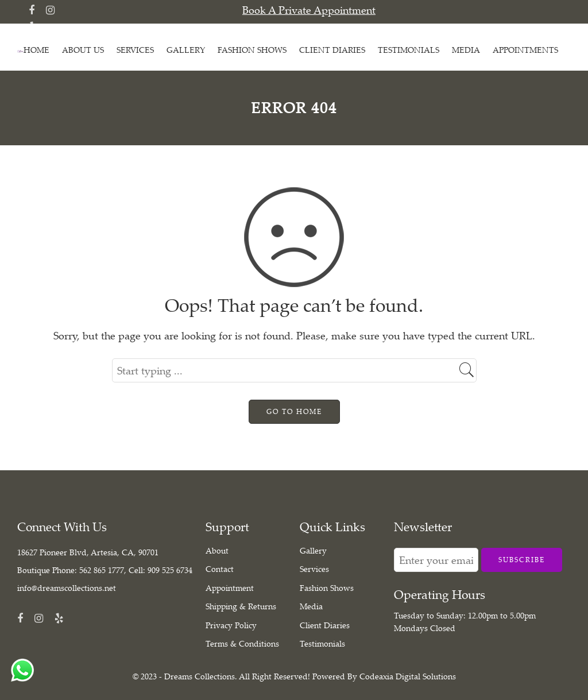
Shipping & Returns (241, 606)
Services (314, 569)
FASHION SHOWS (252, 50)
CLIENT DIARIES (332, 50)
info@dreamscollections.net (67, 588)
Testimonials (322, 643)
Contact (220, 569)
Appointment (230, 588)
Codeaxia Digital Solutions (408, 676)
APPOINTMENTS (525, 50)
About (217, 550)
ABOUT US (83, 50)
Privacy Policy (231, 625)
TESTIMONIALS (409, 50)
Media (311, 606)
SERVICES (135, 50)
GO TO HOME (294, 411)
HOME (36, 50)
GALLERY (186, 50)
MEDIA (466, 50)
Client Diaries (325, 625)
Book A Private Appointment (309, 10)
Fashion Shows (327, 588)
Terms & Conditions (242, 643)
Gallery (313, 550)
